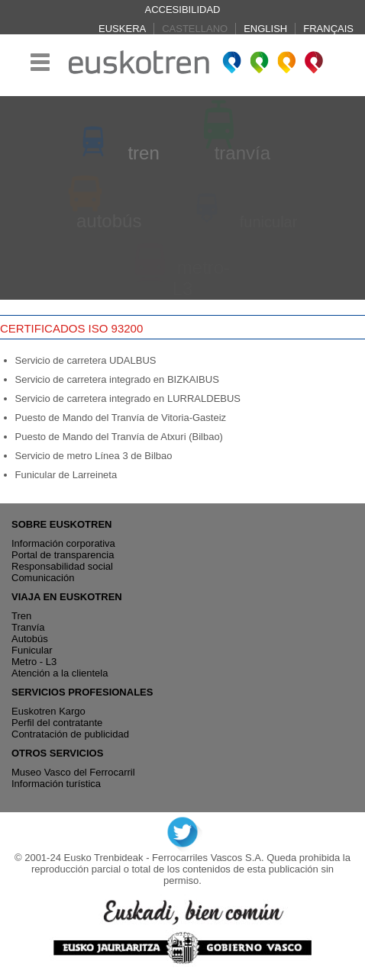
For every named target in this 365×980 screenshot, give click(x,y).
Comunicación (43, 578)
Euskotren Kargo (48, 711)
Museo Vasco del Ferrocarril (73, 772)
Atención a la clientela (60, 673)
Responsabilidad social (62, 566)
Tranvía (28, 627)
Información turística (56, 784)
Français (328, 29)
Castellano (195, 29)
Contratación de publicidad (70, 734)
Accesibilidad (183, 10)
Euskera (122, 29)
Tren (21, 616)
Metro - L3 (34, 662)
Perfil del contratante (57, 723)
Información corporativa (63, 543)
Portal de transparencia (63, 555)
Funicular (32, 650)
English (265, 29)
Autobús (30, 639)
